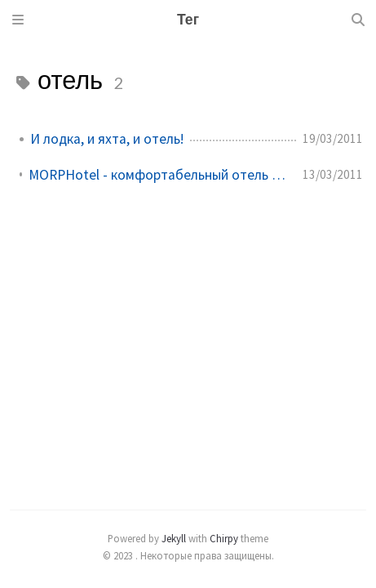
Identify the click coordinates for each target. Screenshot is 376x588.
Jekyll (174, 538)
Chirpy (224, 538)
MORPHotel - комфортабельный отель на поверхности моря (159, 175)
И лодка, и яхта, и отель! (107, 139)
